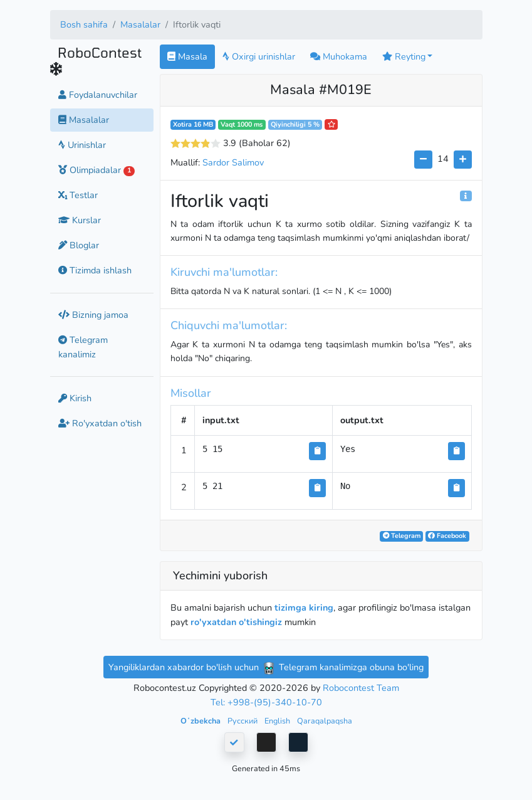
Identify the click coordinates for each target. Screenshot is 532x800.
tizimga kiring (304, 608)
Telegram (402, 536)
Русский (243, 721)
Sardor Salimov (233, 162)
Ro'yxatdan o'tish (100, 423)
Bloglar (79, 245)
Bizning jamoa (93, 315)
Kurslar (80, 220)
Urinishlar (82, 145)
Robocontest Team (361, 688)
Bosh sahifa (84, 24)
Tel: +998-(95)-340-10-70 (266, 702)
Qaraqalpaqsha (325, 721)
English (278, 721)
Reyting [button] (404, 56)
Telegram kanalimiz (83, 347)
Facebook (447, 536)
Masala (187, 56)
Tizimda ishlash (95, 270)
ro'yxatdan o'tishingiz (236, 622)
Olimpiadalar (97, 170)
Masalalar (140, 24)
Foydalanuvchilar (98, 95)
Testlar (78, 195)
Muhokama (339, 56)
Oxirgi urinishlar (259, 56)
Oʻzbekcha (201, 721)
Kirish (75, 398)
